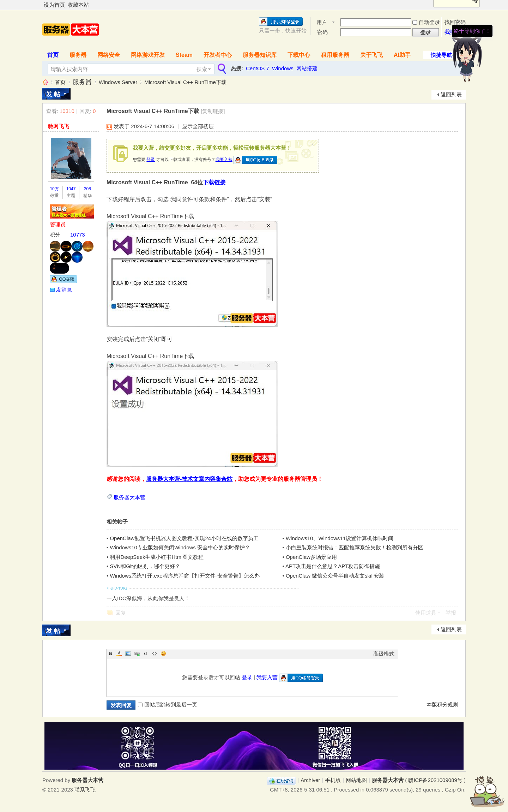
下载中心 (299, 55)
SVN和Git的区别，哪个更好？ (145, 566)
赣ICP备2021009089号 (435, 780)
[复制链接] (213, 111)
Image (128, 653)
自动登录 (426, 22)
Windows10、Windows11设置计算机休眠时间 (340, 538)
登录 (151, 160)
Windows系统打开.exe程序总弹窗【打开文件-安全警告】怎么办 (185, 576)
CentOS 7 (258, 68)
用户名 (322, 23)
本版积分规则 (442, 704)
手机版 (333, 780)
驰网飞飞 (59, 126)
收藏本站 (78, 5)
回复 (121, 613)
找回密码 (455, 22)
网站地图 (356, 780)
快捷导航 (441, 55)
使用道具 (426, 613)
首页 (53, 55)
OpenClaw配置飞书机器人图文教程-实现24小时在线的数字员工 (184, 538)
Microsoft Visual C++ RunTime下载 (185, 82)
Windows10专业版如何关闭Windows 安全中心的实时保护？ (180, 547)
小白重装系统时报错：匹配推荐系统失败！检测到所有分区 (355, 547)
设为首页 (54, 5)
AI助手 (402, 55)
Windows (283, 68)
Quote (146, 653)
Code (155, 653)
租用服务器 (335, 55)
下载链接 (214, 182)
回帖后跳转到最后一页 (168, 704)
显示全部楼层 (198, 126)
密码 (322, 32)
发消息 (64, 290)
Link (137, 653)
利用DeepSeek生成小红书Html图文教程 (157, 557)
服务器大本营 (45, 82)
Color (119, 653)
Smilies (163, 653)
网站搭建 (307, 68)
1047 (71, 189)
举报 (451, 613)
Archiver (310, 780)
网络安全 (109, 55)
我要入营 (224, 160)
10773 (78, 235)
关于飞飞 (371, 55)
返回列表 (451, 94)
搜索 (202, 69)
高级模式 (384, 654)
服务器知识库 (260, 55)
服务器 (78, 55)
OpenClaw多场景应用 (311, 557)
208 (87, 189)
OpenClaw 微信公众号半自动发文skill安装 (335, 576)
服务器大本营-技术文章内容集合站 (189, 479)
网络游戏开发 (148, 55)
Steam (184, 55)
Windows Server (118, 82)
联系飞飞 (85, 790)
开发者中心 (218, 55)
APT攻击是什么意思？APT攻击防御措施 (333, 566)
